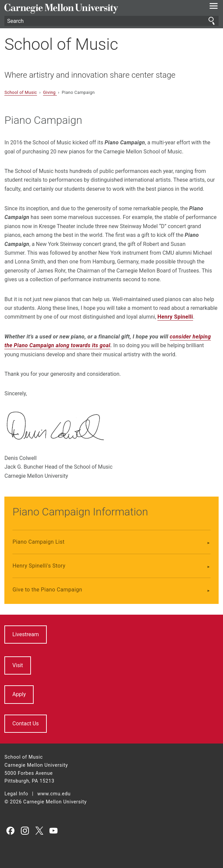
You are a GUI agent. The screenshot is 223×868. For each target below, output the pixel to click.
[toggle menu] (214, 7)
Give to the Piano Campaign (47, 590)
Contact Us (26, 724)
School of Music (61, 44)
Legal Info (16, 794)
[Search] (112, 21)
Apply (19, 694)
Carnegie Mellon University (95, 9)
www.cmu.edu (54, 794)
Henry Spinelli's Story (39, 566)
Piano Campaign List (39, 542)
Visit (18, 665)
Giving (50, 92)
